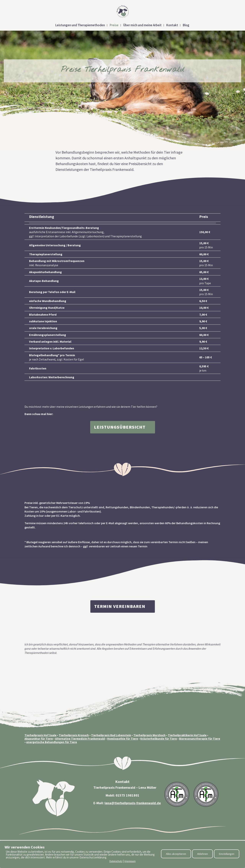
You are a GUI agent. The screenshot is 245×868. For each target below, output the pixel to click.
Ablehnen (203, 854)
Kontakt (172, 25)
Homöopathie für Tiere (123, 739)
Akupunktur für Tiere (39, 739)
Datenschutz (116, 861)
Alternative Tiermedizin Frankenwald (80, 739)
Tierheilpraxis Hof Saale (40, 735)
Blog (186, 25)
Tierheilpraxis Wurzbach (149, 735)
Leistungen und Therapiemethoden (80, 25)
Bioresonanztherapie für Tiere (200, 739)
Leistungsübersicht (120, 427)
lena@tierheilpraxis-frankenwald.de (133, 803)
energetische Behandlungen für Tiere (52, 742)
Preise (114, 25)
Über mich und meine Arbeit (142, 25)
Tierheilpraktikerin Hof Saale (187, 735)
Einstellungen (227, 854)
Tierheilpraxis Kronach (74, 735)
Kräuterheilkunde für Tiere (159, 739)
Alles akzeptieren (176, 854)
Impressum (130, 861)
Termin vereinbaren (120, 606)
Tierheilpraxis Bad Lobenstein (111, 735)
